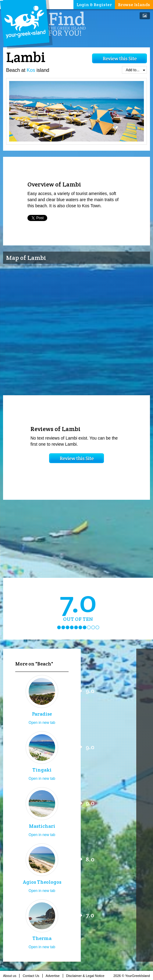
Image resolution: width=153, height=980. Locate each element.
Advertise (54, 976)
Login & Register (94, 5)
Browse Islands (134, 5)
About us (11, 976)
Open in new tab (42, 723)
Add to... (135, 70)
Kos (31, 70)
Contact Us (32, 976)
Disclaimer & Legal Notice (87, 976)
